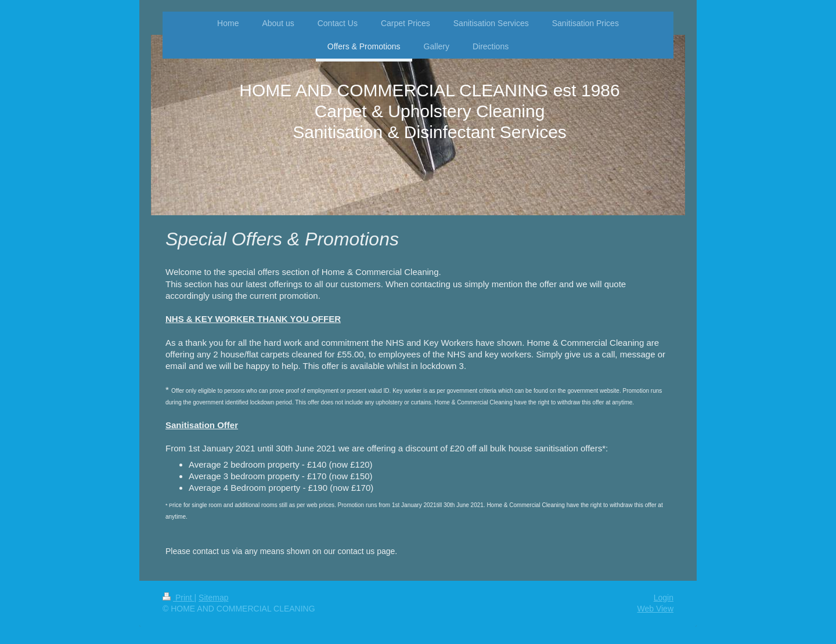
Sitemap (213, 598)
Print (179, 598)
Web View (655, 609)
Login (664, 598)
